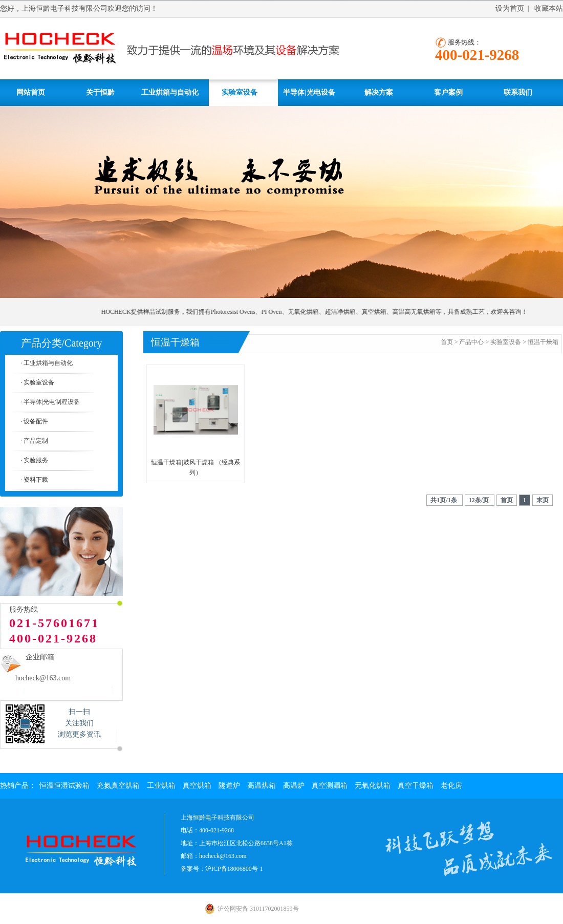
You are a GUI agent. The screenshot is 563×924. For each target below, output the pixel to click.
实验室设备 (240, 92)
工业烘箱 (161, 786)
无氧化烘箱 (373, 786)
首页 (447, 342)
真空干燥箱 (416, 786)
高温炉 (294, 786)
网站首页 (31, 92)
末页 (543, 500)
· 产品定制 (34, 441)
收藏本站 (549, 8)
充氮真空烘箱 (118, 786)
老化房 (451, 786)
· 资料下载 (34, 480)
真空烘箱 (197, 786)
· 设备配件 (34, 421)
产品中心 (471, 342)
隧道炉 (229, 786)
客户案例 (448, 92)
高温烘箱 (262, 786)
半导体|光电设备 (309, 92)
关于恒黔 (100, 92)
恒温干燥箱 (543, 342)
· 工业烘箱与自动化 (47, 363)
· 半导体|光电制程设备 (50, 402)
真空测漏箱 (330, 786)
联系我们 (518, 92)
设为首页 (510, 8)
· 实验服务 (34, 460)
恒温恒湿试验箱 (64, 786)
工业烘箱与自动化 (170, 92)
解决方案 (379, 92)
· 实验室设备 (37, 382)
